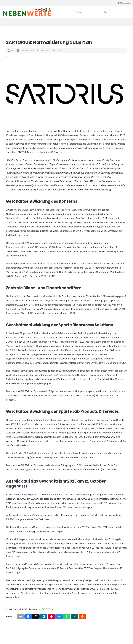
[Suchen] (107, 12)
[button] (4, 22)
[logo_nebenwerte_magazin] (28, 12)
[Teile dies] (28, 617)
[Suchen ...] (92, 12)
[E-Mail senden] (20, 617)
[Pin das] (51, 617)
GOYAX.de (47, 609)
